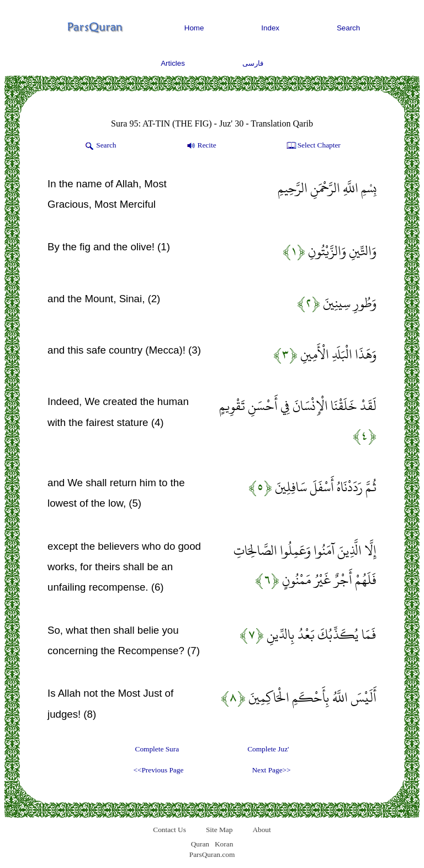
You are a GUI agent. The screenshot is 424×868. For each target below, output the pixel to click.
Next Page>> (271, 770)
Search (348, 28)
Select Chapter (313, 146)
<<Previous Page (158, 770)
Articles (173, 63)
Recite (201, 146)
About (261, 830)
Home (194, 28)
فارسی (253, 63)
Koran (224, 844)
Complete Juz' (268, 749)
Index (270, 28)
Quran (200, 844)
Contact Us (169, 830)
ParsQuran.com (212, 854)
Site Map (219, 830)
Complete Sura (157, 749)
